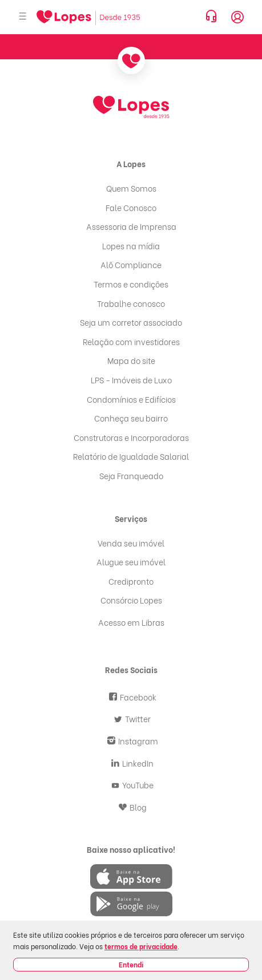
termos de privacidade (141, 946)
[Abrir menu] (23, 17)
